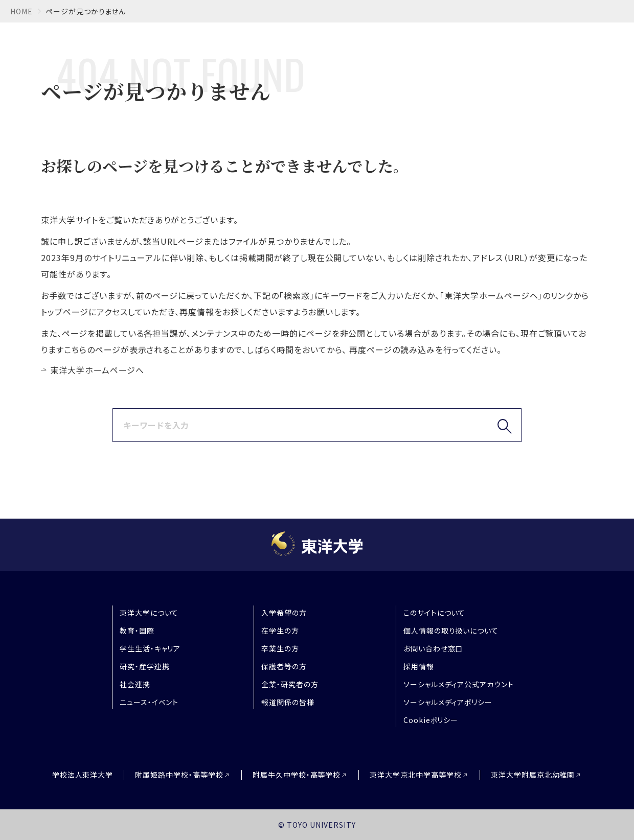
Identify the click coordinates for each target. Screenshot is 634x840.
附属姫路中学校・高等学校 (179, 775)
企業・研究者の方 (290, 684)
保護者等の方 (284, 666)
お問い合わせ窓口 (433, 648)
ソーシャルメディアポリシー (448, 702)
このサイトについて (435, 613)
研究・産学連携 (145, 666)
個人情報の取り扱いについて (451, 631)
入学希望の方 (284, 613)
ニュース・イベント (149, 702)
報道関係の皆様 (288, 702)
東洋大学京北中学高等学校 (416, 775)
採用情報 (419, 666)
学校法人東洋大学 (83, 775)
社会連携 (135, 684)
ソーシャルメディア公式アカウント (459, 684)
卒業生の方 (280, 648)
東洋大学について (149, 613)
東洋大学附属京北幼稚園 (533, 775)
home (21, 11)
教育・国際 (137, 631)
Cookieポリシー (431, 720)
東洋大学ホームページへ (97, 370)
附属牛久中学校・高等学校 (297, 775)
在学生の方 (280, 631)
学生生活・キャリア (150, 648)
